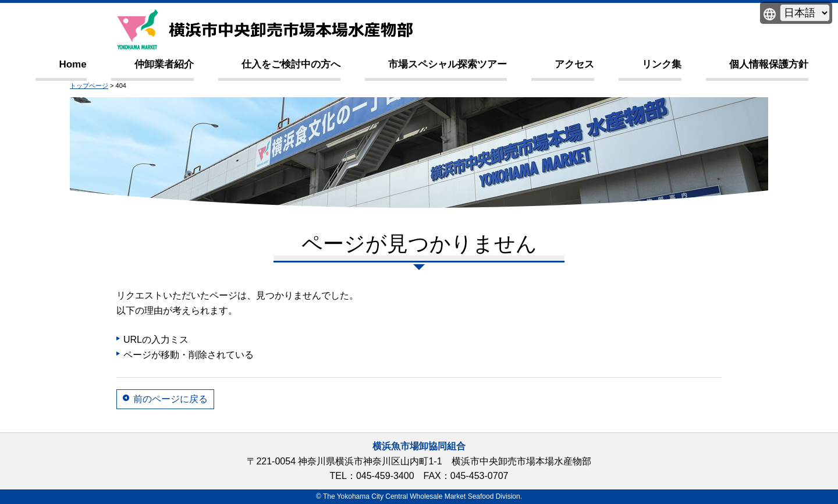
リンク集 (662, 64)
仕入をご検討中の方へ (291, 64)
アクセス (574, 64)
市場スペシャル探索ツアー (448, 64)
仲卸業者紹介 (164, 64)
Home (72, 64)
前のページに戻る (171, 399)
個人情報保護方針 (769, 64)
